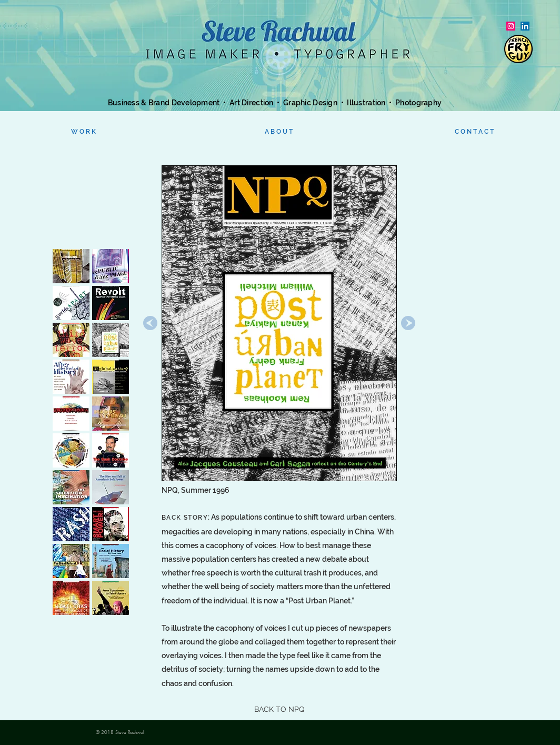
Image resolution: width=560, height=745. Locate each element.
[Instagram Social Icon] (511, 26)
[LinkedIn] (525, 26)
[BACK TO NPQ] (279, 710)
